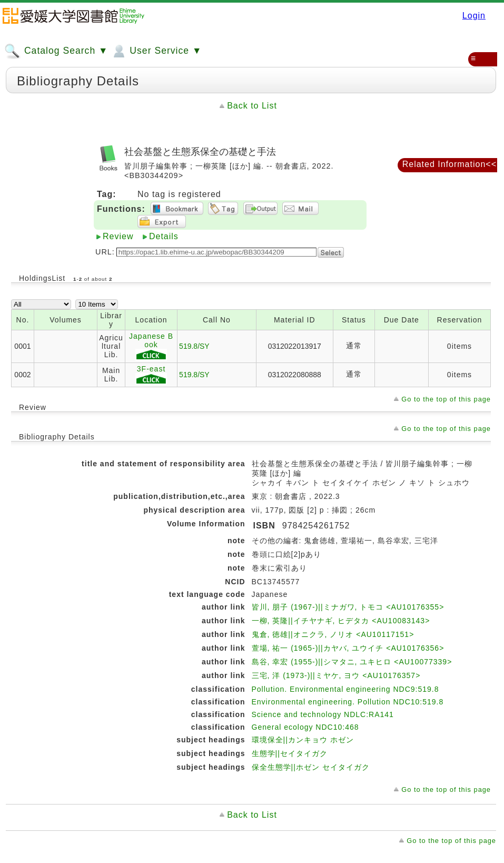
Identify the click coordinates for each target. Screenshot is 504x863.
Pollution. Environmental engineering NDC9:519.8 (345, 689)
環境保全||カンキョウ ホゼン (303, 740)
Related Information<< (449, 164)
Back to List (252, 106)
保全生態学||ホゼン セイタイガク (311, 767)
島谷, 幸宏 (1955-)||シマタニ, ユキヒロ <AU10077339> (352, 662)
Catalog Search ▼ (56, 51)
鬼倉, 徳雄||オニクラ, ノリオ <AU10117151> (333, 634)
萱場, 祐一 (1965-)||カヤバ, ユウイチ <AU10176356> (348, 648)
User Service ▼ (156, 51)
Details (164, 236)
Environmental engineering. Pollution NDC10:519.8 (348, 702)
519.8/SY (194, 346)
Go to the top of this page (446, 399)
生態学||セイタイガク (290, 753)
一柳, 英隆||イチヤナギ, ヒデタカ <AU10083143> (341, 621)
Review (118, 236)
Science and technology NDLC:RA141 (323, 714)
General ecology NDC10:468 (305, 727)
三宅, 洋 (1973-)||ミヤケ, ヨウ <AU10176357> (336, 675)
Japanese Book (151, 346)
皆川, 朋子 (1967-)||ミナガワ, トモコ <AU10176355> (348, 607)
